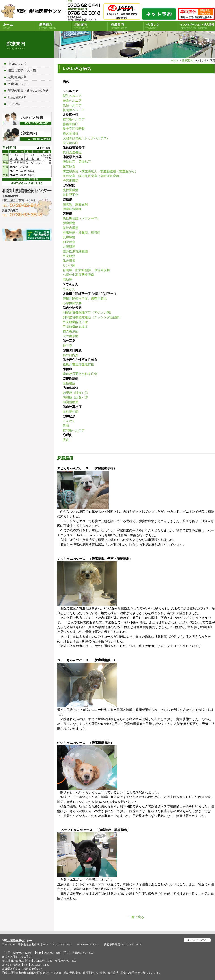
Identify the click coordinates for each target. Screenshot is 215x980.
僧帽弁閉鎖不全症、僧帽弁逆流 (85, 299)
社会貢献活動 (17, 97)
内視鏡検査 (71, 402)
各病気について (19, 84)
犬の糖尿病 (71, 336)
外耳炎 (67, 346)
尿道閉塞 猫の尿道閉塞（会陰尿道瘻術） (92, 176)
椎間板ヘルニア (74, 119)
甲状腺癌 (69, 256)
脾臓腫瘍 (69, 223)
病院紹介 (54, 26)
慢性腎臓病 (71, 190)
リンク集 (14, 104)
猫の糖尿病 (71, 331)
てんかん (69, 289)
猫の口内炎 (71, 355)
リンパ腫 (69, 266)
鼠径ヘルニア (72, 105)
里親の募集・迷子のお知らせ (28, 91)
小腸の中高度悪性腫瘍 (78, 275)
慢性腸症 (69, 383)
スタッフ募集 (27, 119)
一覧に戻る (136, 917)
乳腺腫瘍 (69, 237)
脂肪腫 (67, 280)
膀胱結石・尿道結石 (77, 162)
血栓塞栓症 (71, 412)
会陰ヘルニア (72, 101)
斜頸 (66, 426)
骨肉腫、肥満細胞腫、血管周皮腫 (86, 270)
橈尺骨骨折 (71, 134)
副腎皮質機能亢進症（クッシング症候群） (92, 317)
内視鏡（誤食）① (75, 393)
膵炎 (66, 440)
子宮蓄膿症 (71, 181)
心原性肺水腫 (72, 303)
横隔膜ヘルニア (74, 110)
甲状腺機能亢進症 (75, 327)
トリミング (161, 26)
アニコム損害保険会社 (27, 235)
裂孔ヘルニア (72, 96)
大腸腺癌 (69, 247)
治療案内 (90, 26)
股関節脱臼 (71, 143)
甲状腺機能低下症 (75, 322)
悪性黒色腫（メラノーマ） (82, 218)
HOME (18, 26)
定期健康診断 (17, 77)
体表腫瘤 (69, 261)
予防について (17, 64)
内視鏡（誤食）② (75, 397)
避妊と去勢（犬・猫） (24, 70)
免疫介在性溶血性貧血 (78, 364)
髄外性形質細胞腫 (75, 251)
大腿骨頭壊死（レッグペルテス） (86, 138)
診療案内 (125, 26)
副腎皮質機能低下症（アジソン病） (88, 313)
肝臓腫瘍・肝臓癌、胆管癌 (82, 233)
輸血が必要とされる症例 (80, 374)
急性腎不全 (71, 195)
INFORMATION (197, 26)
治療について (27, 134)
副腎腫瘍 (69, 242)
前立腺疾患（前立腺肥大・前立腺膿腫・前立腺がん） (100, 171)
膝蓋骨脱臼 (71, 124)
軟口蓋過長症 (72, 152)
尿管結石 (69, 167)
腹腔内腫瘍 (71, 228)
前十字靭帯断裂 (74, 129)
